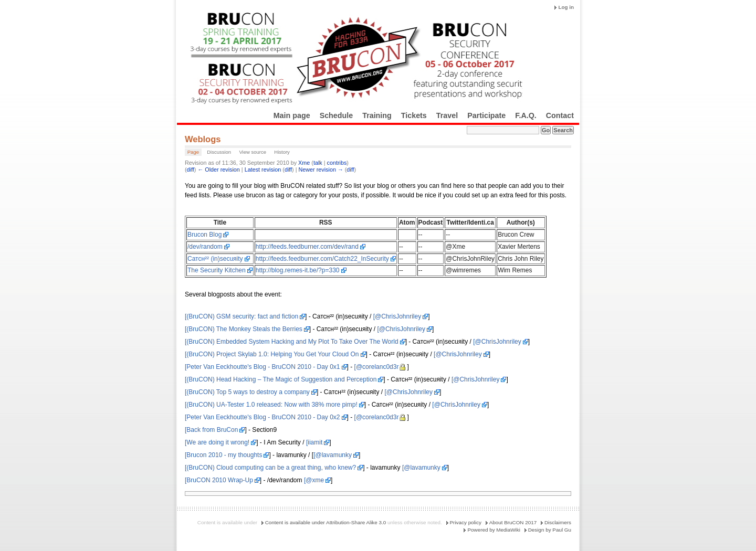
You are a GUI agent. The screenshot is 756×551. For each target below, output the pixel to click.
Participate (486, 115)
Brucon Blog (204, 235)
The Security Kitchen (217, 270)
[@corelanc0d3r (377, 367)
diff (191, 169)
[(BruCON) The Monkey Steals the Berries (244, 329)
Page (193, 152)
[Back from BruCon (211, 430)
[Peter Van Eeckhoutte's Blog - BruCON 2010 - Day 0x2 (262, 417)
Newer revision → (321, 169)
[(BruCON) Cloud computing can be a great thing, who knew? (270, 468)
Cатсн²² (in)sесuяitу (215, 259)
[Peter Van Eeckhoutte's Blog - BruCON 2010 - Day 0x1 (262, 367)
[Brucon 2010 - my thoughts (223, 455)
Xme (304, 163)
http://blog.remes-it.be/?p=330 (298, 270)
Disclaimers (558, 522)
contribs (337, 163)
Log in (566, 7)
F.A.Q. (526, 115)
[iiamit (314, 442)
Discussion (219, 152)
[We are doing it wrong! (217, 442)
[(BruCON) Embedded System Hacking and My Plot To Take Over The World (292, 342)
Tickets (414, 115)
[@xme (314, 480)
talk (318, 163)
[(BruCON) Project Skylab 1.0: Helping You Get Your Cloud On (272, 354)
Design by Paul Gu (550, 530)
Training (377, 115)
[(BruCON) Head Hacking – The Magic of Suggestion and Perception (281, 379)
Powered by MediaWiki (493, 530)
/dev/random (205, 247)
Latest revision (263, 169)
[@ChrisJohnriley (397, 316)
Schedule (337, 115)
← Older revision (218, 169)
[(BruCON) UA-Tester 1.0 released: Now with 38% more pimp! (271, 405)
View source (253, 152)
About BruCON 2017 (513, 522)
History (282, 152)
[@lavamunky (333, 455)
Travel (447, 115)
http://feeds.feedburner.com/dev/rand (307, 247)
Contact (560, 115)
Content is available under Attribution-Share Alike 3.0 (326, 522)
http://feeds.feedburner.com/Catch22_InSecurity (322, 259)
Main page (292, 115)
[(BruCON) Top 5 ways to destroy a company (247, 392)
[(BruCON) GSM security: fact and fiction (241, 316)
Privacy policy (466, 522)
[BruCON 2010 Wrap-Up (219, 480)
